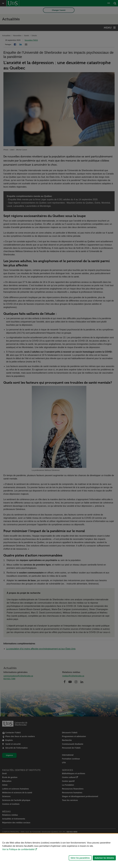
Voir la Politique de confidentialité (18, 849)
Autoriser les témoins (104, 858)
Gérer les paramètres (80, 858)
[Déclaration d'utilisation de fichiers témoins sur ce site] (59, 851)
